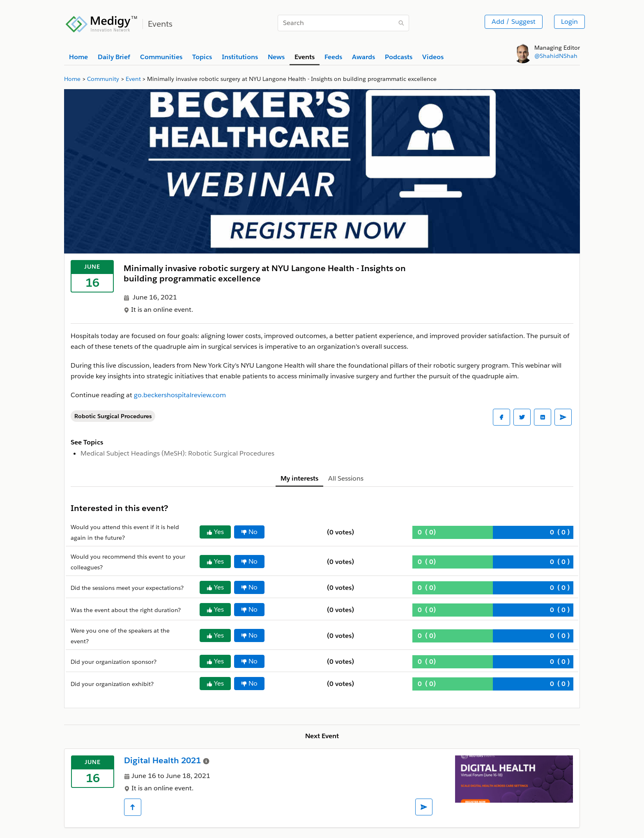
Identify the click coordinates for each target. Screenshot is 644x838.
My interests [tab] (299, 478)
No (249, 532)
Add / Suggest (514, 22)
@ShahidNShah (556, 56)
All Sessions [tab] (346, 478)
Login (569, 22)
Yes (215, 532)
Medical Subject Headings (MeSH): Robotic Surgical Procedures (177, 453)
